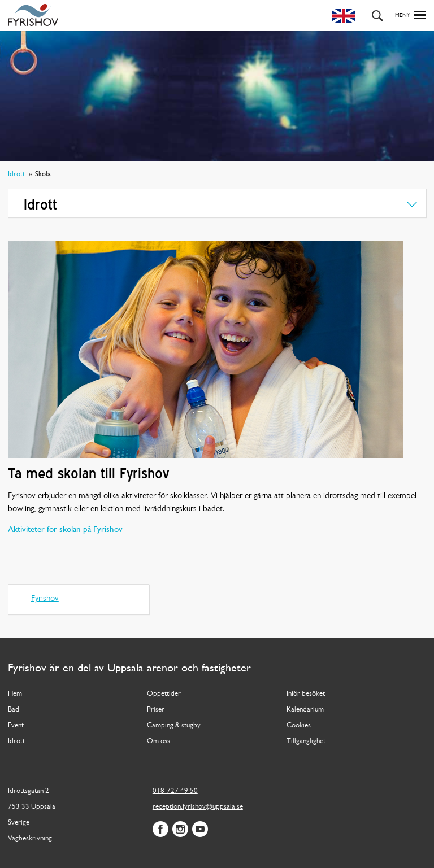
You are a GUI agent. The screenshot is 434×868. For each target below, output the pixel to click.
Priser (156, 710)
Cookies (299, 725)
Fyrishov (45, 599)
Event (16, 725)
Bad (14, 710)
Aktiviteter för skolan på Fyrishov (65, 530)
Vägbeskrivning (30, 838)
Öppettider (164, 694)
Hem (15, 694)
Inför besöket (306, 694)
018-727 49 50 (175, 791)
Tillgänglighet (306, 741)
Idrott (16, 174)
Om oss (159, 741)
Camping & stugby (174, 725)
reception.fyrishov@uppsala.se (198, 807)
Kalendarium (305, 710)
